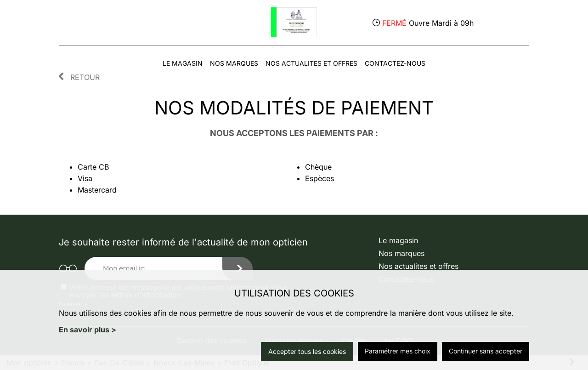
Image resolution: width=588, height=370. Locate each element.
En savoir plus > (88, 330)
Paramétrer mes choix (398, 351)
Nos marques (234, 63)
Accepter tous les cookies (307, 351)
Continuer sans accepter (486, 351)
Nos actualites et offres (311, 63)
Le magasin (183, 63)
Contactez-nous (395, 63)
